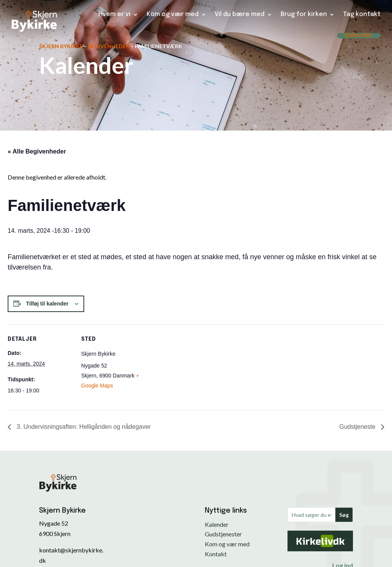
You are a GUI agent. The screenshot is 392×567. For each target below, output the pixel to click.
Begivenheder (109, 46)
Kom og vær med (173, 14)
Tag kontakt (362, 14)
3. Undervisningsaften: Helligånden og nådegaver (83, 427)
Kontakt (216, 554)
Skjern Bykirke (61, 46)
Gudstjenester (223, 534)
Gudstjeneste (358, 427)
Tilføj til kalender (47, 304)
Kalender (359, 36)
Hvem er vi (114, 14)
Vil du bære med (240, 14)
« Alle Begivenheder (37, 151)
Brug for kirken (304, 14)
